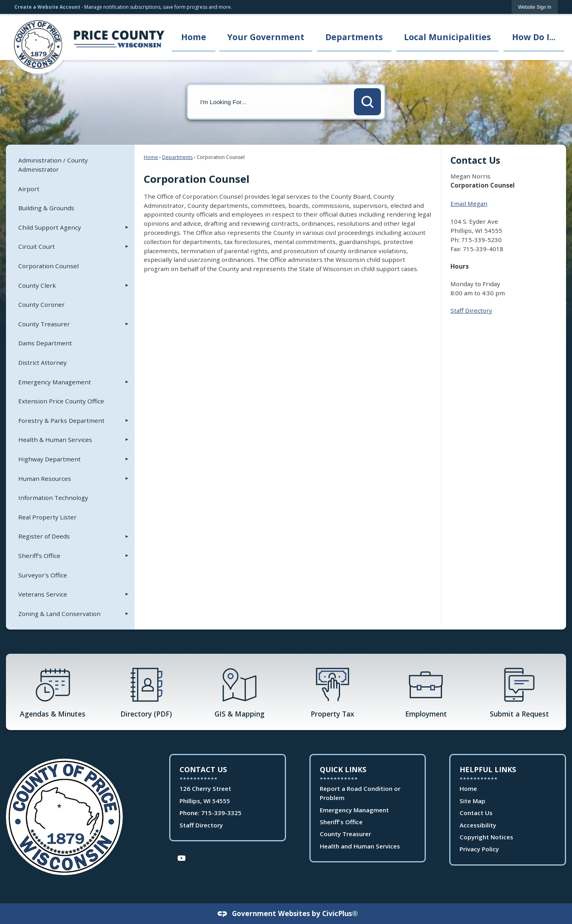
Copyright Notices (486, 837)
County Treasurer (44, 324)
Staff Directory (471, 310)
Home (151, 157)
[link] (535, 7)
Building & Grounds (46, 208)
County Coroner (42, 304)
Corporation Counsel (48, 266)
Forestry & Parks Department (61, 420)
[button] (367, 102)
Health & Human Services (55, 440)
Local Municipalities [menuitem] (447, 37)
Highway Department (49, 459)
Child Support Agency (50, 227)
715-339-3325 (221, 813)
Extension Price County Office (61, 401)
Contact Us (476, 813)
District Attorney (43, 362)
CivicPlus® (340, 913)
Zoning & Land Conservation (59, 614)
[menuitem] (70, 165)
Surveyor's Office (43, 575)
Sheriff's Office (39, 556)
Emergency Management (55, 382)
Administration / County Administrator (53, 165)
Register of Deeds (44, 536)
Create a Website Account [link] (47, 7)
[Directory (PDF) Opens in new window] (146, 692)
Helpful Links (488, 769)
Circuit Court (37, 246)
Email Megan (469, 203)
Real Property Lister (47, 517)
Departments (177, 157)
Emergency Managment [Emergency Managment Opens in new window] (354, 810)
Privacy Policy (479, 849)
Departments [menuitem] (354, 37)
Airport (29, 189)
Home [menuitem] (194, 37)
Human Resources (45, 478)
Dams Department (45, 343)
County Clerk (37, 285)
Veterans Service (43, 594)
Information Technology (53, 498)
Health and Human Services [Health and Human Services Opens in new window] (360, 846)
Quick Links (343, 769)
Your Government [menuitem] (266, 37)
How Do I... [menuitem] (534, 37)
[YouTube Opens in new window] (182, 857)
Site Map (472, 801)
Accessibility (478, 825)
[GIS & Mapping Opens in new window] (239, 692)
